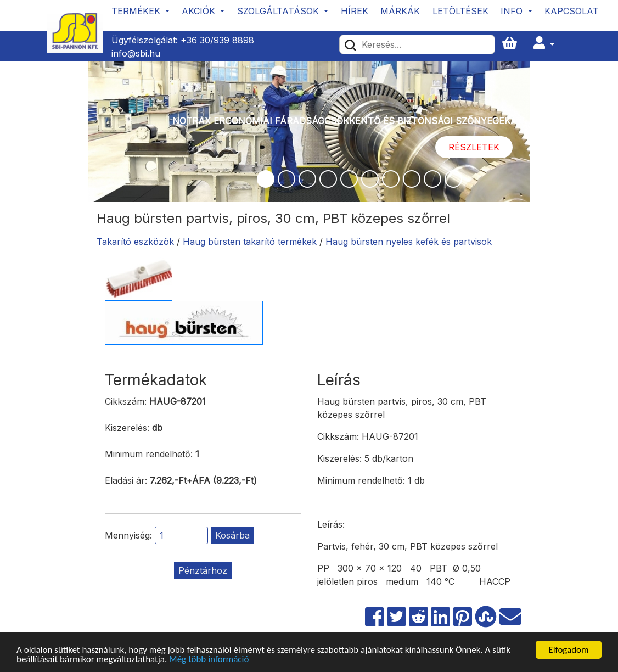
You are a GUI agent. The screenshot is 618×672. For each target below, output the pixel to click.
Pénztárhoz (203, 570)
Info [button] (513, 11)
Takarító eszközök (135, 242)
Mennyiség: (128, 535)
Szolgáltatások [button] (279, 11)
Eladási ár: (126, 480)
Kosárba (232, 535)
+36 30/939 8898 (217, 40)
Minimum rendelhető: (149, 454)
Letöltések (460, 11)
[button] (544, 44)
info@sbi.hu (136, 53)
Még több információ (209, 660)
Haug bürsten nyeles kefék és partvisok (409, 242)
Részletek (474, 147)
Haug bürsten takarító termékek (250, 242)
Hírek (355, 11)
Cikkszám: (126, 401)
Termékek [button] (137, 11)
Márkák (400, 11)
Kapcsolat (572, 11)
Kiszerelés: (127, 428)
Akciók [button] (200, 11)
